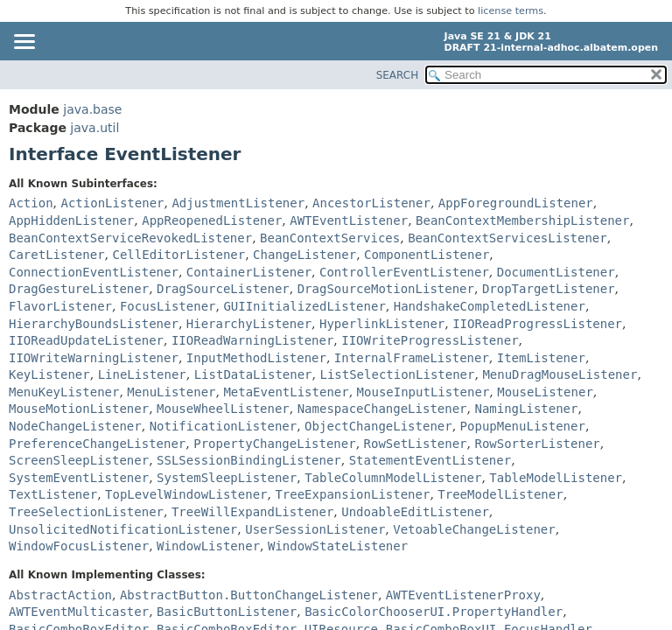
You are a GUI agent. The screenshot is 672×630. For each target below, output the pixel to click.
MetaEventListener (286, 392)
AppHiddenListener (71, 220)
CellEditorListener (178, 255)
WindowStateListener (338, 546)
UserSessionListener (315, 529)
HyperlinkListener (382, 324)
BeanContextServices (330, 238)
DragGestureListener (79, 289)
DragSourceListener (223, 289)
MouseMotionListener (79, 409)
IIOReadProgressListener (537, 324)
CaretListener (57, 255)
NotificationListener (224, 426)
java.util (94, 128)
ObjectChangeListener (378, 426)
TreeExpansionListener (352, 494)
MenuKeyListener (64, 392)
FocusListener (168, 306)
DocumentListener (556, 272)
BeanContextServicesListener (507, 238)
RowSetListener (416, 444)
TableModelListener (556, 478)
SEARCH (398, 75)
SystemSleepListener (227, 478)
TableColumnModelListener (393, 478)
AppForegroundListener (516, 203)
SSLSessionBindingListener (249, 460)
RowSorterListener (537, 444)
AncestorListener (371, 203)
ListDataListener (253, 374)
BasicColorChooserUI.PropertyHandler (434, 612)
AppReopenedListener (212, 220)
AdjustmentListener (238, 203)
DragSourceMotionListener (386, 289)
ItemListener (541, 358)
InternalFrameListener (412, 358)
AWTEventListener (349, 220)
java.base (92, 109)
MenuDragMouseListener (560, 374)
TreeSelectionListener (86, 512)
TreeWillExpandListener (252, 512)
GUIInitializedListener (304, 306)
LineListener (142, 374)
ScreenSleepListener (79, 460)
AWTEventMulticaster (79, 612)
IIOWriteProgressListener (430, 340)
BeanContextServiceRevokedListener (130, 238)
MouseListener (545, 392)
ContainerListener (249, 272)
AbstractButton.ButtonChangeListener (249, 595)
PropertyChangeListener (274, 444)
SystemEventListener (79, 478)
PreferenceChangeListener (97, 444)
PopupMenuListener (523, 426)
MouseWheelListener (223, 409)
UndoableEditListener (415, 512)
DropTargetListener (549, 289)
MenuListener (171, 392)
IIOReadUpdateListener (86, 340)
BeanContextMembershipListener (522, 220)
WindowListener (208, 546)
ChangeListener (304, 255)
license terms (511, 11)
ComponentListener (427, 255)
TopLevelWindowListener (186, 494)
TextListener (53, 494)
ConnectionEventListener (94, 272)
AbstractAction (60, 595)
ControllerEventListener (404, 272)
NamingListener (526, 409)
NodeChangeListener (75, 426)
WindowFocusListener (79, 546)
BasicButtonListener (227, 612)
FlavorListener (60, 306)
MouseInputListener (423, 392)
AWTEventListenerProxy (463, 595)
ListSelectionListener (397, 374)
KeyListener (49, 374)
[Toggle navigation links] (24, 43)
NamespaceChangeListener (382, 409)
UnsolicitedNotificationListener (123, 529)
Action (31, 203)
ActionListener (112, 203)
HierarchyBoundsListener (94, 324)
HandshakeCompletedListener (490, 306)
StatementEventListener (430, 460)
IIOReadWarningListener (252, 340)
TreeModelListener (500, 494)
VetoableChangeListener (474, 529)
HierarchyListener (249, 324)
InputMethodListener (256, 358)
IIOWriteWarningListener (94, 358)
